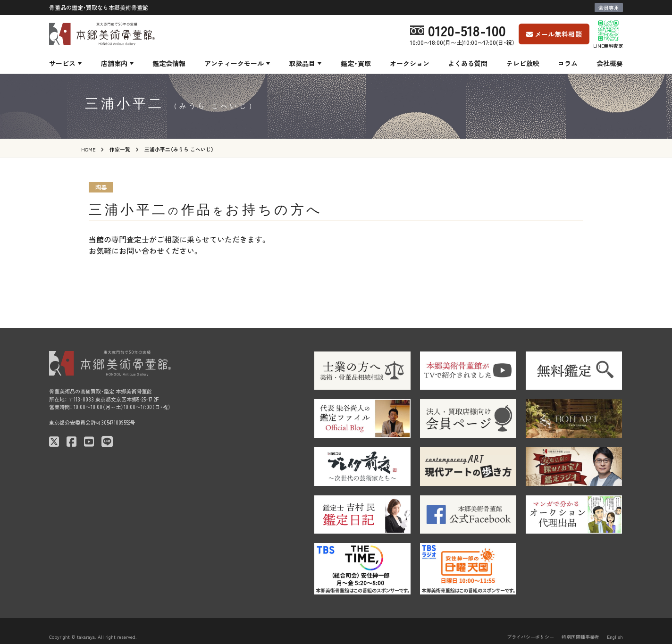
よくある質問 (468, 63)
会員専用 (609, 8)
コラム (568, 63)
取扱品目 (302, 63)
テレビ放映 (523, 63)
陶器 (101, 187)
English (615, 637)
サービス (62, 63)
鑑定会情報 (169, 63)
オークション (410, 63)
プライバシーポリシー (530, 637)
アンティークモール (234, 63)
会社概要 (610, 63)
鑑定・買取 (356, 63)
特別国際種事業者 (580, 637)
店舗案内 (114, 63)
